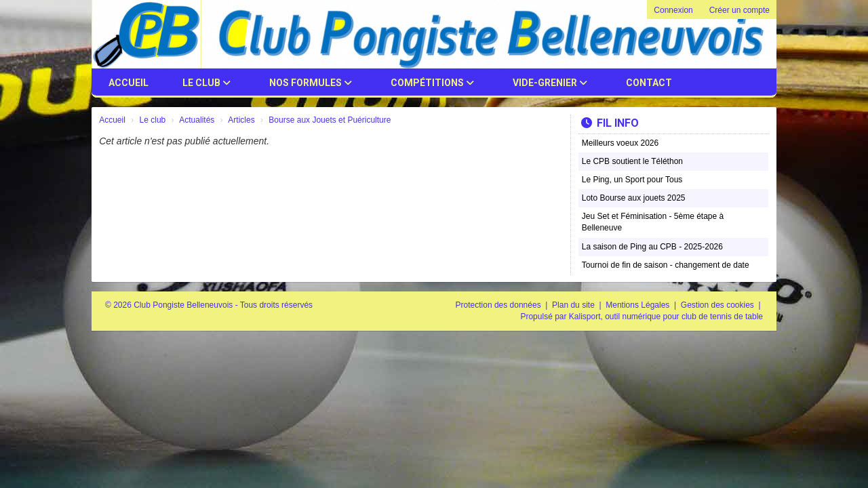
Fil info (610, 123)
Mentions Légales (638, 305)
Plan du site (574, 305)
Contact (649, 83)
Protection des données (499, 305)
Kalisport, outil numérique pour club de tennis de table (666, 317)
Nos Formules (311, 83)
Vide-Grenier (550, 83)
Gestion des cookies (718, 305)
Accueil (129, 83)
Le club (206, 83)
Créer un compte (739, 10)
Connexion (673, 10)
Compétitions (432, 83)
